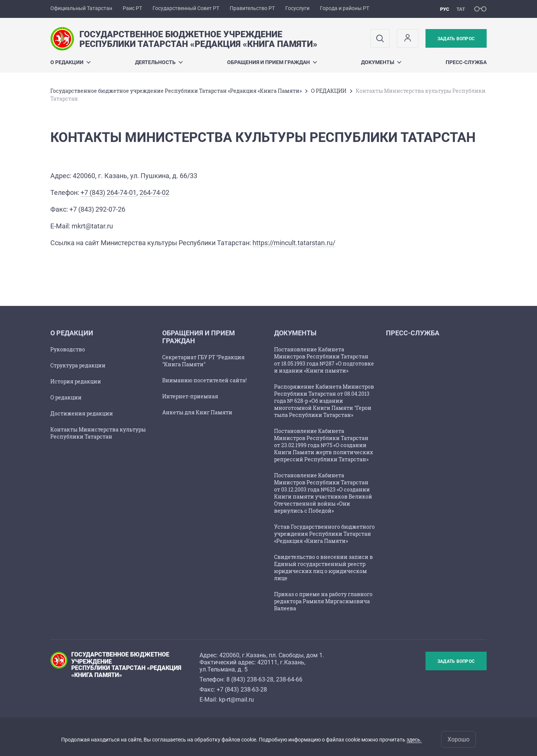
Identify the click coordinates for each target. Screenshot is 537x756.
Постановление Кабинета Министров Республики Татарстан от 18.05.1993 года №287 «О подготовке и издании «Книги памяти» (324, 360)
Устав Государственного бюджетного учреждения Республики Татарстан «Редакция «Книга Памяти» (324, 534)
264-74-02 (154, 192)
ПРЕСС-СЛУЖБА (466, 62)
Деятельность (159, 62)
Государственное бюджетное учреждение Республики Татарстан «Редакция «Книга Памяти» (176, 91)
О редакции (66, 397)
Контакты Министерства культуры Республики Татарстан (98, 433)
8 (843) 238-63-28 (250, 679)
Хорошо (459, 739)
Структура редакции (78, 365)
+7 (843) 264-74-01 (109, 192)
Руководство (68, 349)
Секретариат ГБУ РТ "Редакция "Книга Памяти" (203, 361)
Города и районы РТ (345, 8)
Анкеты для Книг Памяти (197, 412)
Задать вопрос (456, 39)
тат (461, 9)
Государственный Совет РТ (186, 8)
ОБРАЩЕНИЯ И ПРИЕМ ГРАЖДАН (272, 62)
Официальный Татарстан (81, 8)
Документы (381, 62)
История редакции (76, 381)
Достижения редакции (82, 413)
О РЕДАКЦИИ (70, 62)
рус (445, 9)
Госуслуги (297, 8)
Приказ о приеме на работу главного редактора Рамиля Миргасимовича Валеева (323, 601)
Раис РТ (132, 8)
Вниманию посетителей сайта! (204, 380)
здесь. (414, 740)
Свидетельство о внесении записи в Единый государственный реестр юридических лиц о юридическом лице (324, 567)
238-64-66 (289, 679)
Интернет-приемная (190, 396)
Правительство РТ (252, 8)
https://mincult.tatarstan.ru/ (294, 243)
